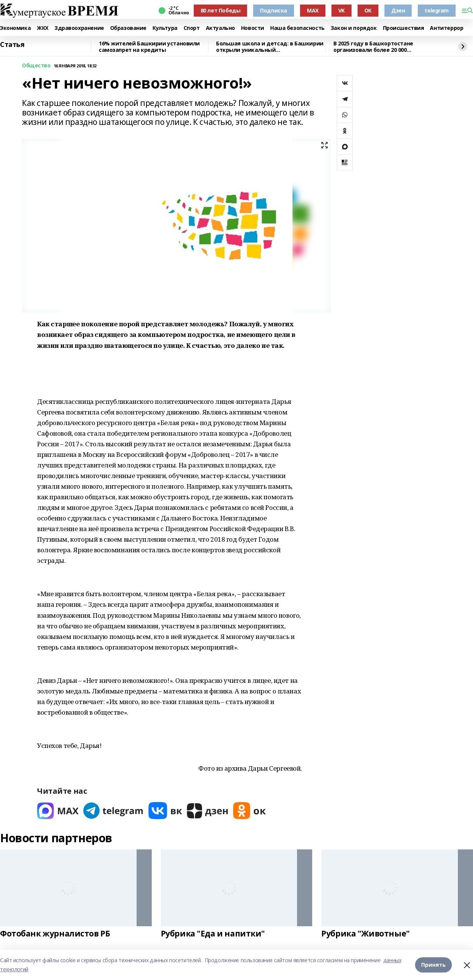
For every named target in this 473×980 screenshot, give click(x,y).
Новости (253, 28)
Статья (12, 45)
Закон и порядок (354, 28)
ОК (368, 10)
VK (342, 10)
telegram (437, 10)
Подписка (274, 10)
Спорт (192, 28)
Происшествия (404, 28)
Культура (165, 28)
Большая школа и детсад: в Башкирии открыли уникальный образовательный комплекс (270, 47)
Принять (433, 965)
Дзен (398, 10)
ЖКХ (43, 28)
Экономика (15, 28)
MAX (313, 10)
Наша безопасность (297, 28)
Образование (128, 28)
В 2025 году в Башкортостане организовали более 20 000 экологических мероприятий (374, 47)
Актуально (220, 28)
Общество (36, 66)
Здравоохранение (79, 28)
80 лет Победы (221, 10)
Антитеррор (447, 28)
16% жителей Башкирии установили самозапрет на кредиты (149, 47)
